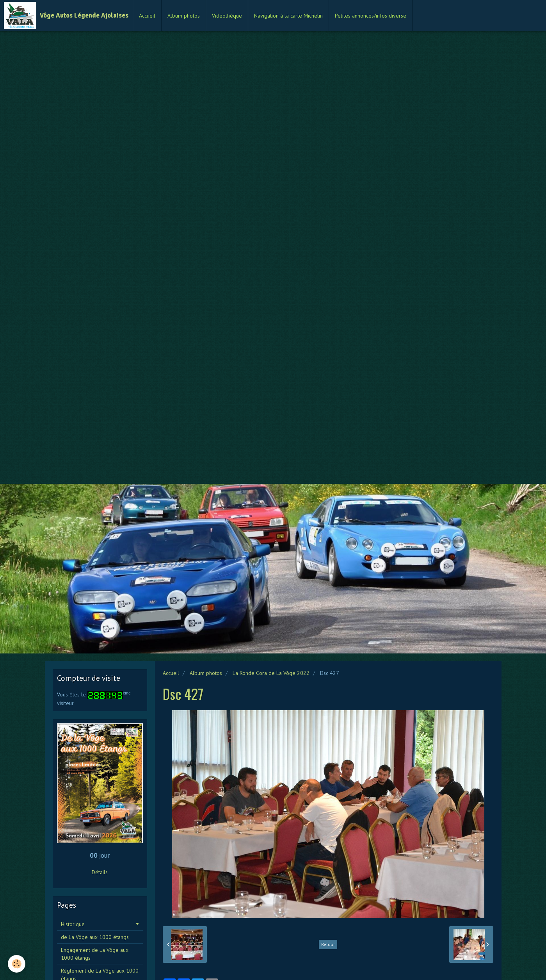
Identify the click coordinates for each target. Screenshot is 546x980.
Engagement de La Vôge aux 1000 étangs (95, 954)
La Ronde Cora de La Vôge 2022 (271, 673)
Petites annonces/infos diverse (371, 16)
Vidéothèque (227, 16)
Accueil (147, 16)
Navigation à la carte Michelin (288, 16)
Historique (73, 924)
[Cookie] (17, 964)
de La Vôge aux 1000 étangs (95, 937)
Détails (100, 872)
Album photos (184, 16)
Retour (328, 944)
